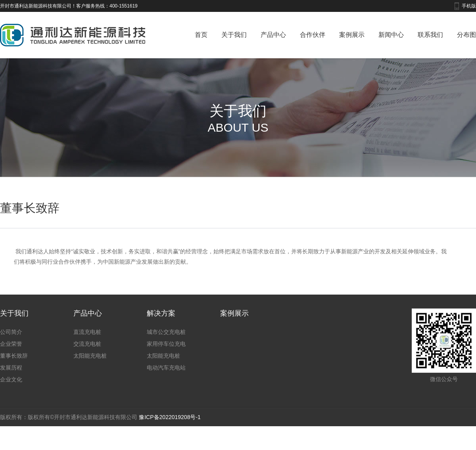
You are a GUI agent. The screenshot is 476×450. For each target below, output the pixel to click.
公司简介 (11, 347)
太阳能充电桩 (90, 371)
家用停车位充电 (166, 359)
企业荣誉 (11, 359)
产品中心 (273, 35)
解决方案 (161, 329)
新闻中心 (391, 35)
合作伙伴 (313, 35)
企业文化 (11, 395)
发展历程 (11, 383)
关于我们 (234, 35)
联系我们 (430, 35)
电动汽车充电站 (166, 383)
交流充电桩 (87, 359)
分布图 (466, 35)
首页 (201, 35)
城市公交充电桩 (166, 347)
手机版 (469, 6)
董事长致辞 (14, 371)
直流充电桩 (87, 347)
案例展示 (352, 35)
